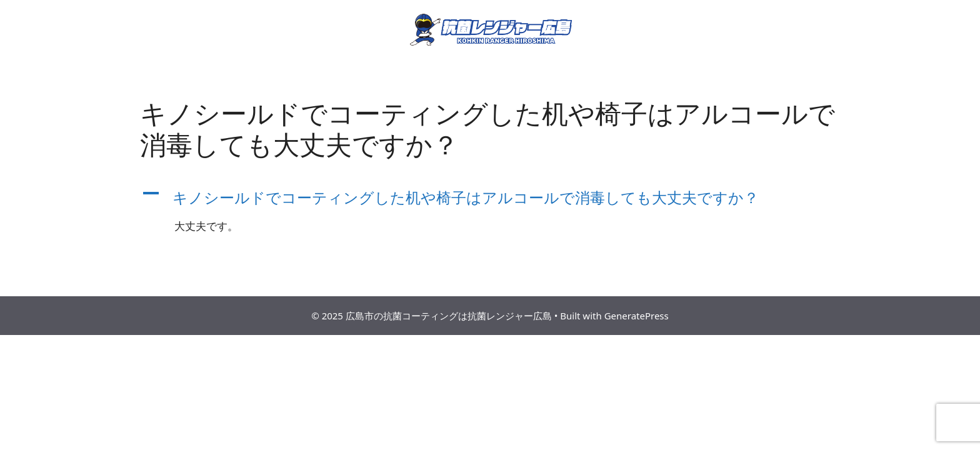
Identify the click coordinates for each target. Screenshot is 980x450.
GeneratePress (637, 316)
